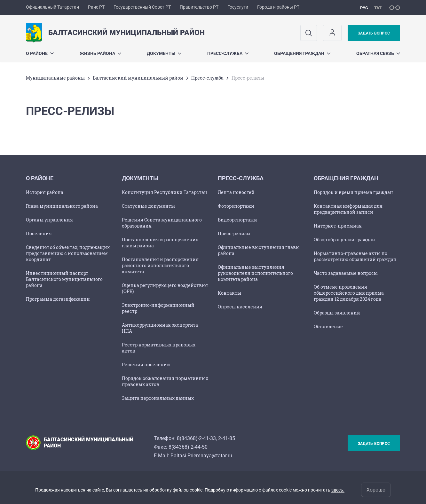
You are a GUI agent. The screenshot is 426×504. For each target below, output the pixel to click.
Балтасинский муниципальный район (138, 78)
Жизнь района (100, 53)
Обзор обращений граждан (344, 240)
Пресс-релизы (234, 233)
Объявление (328, 326)
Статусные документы (148, 206)
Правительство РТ (199, 7)
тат (378, 8)
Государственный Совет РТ (142, 7)
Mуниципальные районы (55, 78)
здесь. (338, 490)
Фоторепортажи (236, 206)
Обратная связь (378, 53)
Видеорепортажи (237, 220)
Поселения (39, 233)
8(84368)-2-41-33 (196, 438)
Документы (164, 53)
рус (364, 8)
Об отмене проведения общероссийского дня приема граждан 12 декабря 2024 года (349, 293)
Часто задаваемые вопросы (346, 273)
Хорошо (376, 490)
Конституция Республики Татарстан (165, 192)
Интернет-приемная (338, 226)
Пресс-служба (228, 53)
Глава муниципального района (62, 206)
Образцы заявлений (337, 313)
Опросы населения (240, 307)
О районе (40, 53)
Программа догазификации (58, 299)
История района (45, 192)
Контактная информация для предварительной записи (348, 209)
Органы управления (49, 220)
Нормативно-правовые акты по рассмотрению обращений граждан (355, 256)
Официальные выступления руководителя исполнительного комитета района (255, 273)
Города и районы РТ (278, 7)
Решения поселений (146, 364)
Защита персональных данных (158, 398)
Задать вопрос (374, 33)
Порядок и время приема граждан (353, 192)
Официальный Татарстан (52, 7)
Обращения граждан (302, 53)
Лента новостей (236, 192)
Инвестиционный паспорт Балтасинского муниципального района (64, 279)
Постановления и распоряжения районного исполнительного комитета (160, 265)
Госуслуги (238, 7)
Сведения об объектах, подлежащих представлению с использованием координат (68, 253)
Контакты (229, 293)
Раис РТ (96, 7)
